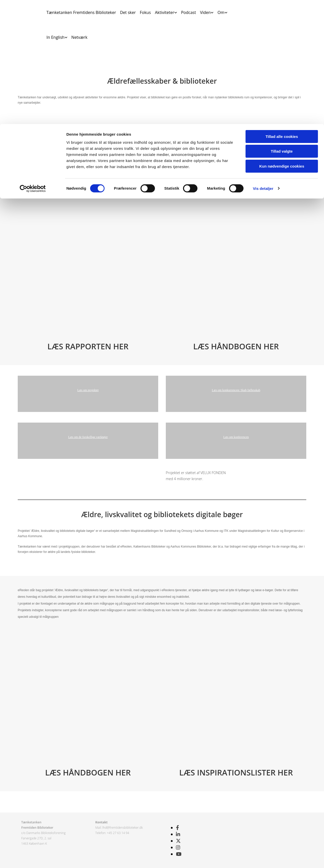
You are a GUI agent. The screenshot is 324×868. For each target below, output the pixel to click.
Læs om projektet (88, 390)
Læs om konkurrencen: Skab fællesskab (236, 390)
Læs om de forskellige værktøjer (88, 437)
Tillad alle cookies (282, 13)
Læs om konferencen (236, 437)
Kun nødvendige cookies (282, 42)
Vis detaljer (263, 65)
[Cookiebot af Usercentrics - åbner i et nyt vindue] (33, 65)
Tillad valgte (282, 28)
